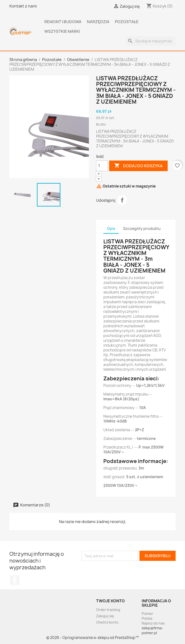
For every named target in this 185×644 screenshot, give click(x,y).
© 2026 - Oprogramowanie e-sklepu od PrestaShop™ (92, 638)
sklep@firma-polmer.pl (152, 630)
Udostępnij (122, 200)
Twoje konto (110, 601)
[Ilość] (102, 166)
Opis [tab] (111, 229)
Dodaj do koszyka (138, 166)
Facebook (15, 580)
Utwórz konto (107, 622)
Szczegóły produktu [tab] (142, 229)
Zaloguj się (105, 616)
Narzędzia (98, 22)
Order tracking (108, 610)
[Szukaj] (151, 41)
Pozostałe (127, 22)
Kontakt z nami (23, 6)
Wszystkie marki (62, 31)
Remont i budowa (63, 22)
